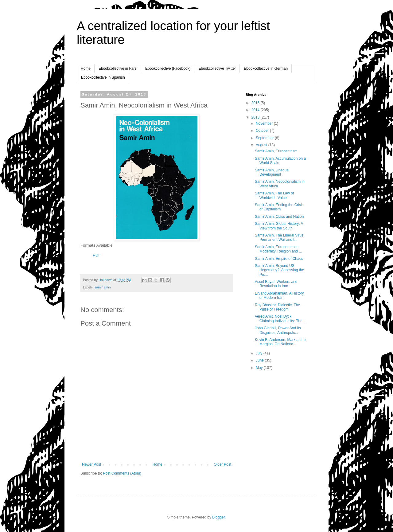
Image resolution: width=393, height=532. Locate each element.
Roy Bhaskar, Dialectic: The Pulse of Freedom (277, 307)
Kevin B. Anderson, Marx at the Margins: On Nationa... (280, 342)
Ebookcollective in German (266, 68)
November (265, 123)
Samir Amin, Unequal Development (272, 172)
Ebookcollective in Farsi (118, 68)
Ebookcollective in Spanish (103, 77)
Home (86, 68)
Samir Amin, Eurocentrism (276, 151)
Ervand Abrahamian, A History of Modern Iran (279, 295)
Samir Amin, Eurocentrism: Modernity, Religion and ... (278, 249)
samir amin (103, 287)
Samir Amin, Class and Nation (279, 217)
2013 (256, 117)
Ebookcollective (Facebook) (168, 68)
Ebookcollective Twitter (217, 68)
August (262, 145)
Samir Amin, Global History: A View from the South (279, 226)
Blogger (218, 517)
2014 (256, 110)
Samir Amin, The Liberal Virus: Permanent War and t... (280, 237)
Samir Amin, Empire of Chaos (279, 259)
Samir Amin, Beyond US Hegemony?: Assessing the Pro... (279, 270)
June (260, 360)
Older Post (222, 464)
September (265, 138)
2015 (256, 103)
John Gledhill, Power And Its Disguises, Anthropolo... (278, 330)
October (263, 131)
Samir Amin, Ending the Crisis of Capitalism (279, 207)
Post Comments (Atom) (122, 473)
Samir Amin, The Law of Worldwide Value (274, 195)
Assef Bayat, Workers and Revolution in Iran (276, 284)
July (260, 353)
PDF (97, 255)
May (260, 368)
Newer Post (91, 464)
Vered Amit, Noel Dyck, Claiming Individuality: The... (280, 319)
